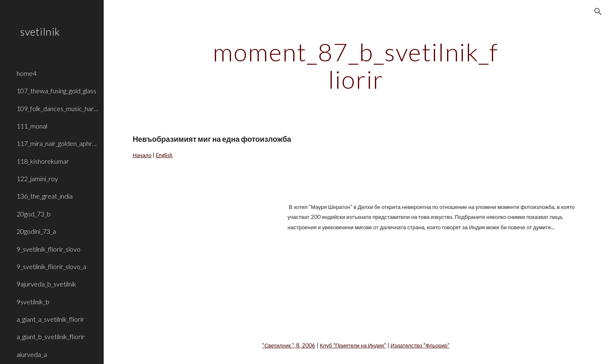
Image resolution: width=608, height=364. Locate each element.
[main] (356, 66)
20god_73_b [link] (34, 214)
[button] (598, 12)
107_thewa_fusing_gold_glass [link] (56, 91)
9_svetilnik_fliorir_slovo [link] (49, 249)
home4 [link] (27, 73)
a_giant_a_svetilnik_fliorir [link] (50, 319)
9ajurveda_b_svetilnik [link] (46, 284)
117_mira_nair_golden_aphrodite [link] (58, 143)
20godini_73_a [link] (36, 231)
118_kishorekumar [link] (43, 161)
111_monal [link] (32, 126)
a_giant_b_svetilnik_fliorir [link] (51, 336)
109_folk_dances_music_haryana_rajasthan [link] (58, 108)
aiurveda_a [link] (32, 354)
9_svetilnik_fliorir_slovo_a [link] (51, 266)
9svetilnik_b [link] (33, 302)
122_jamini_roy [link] (37, 178)
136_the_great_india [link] (45, 196)
